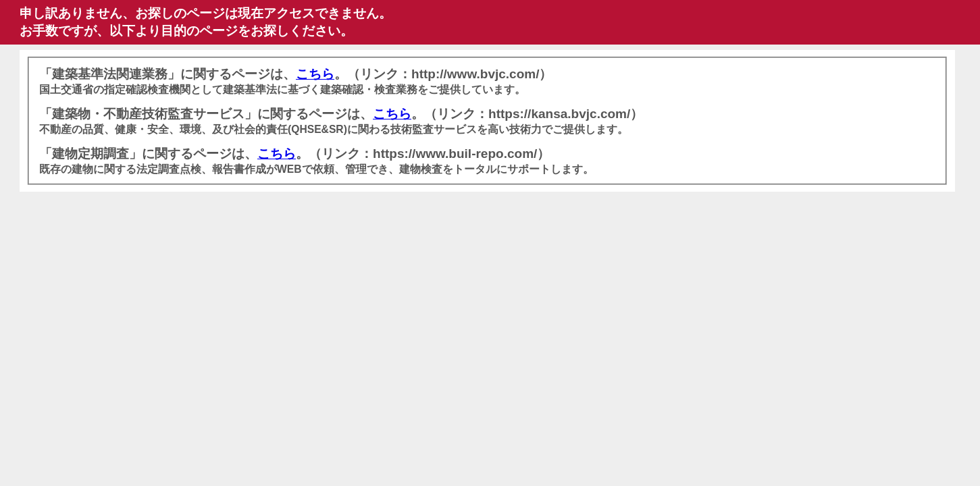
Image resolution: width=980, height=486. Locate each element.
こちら (315, 74)
